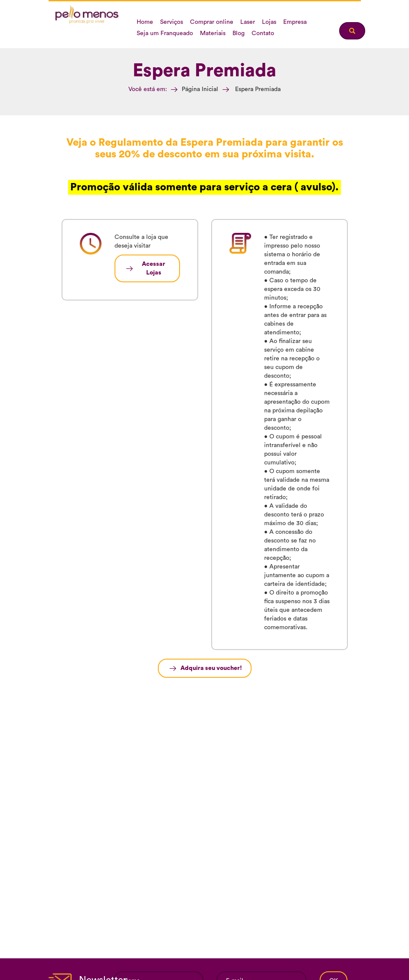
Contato (263, 33)
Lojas (269, 22)
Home (145, 22)
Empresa (295, 22)
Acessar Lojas (154, 268)
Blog (239, 33)
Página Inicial (200, 89)
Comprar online (212, 22)
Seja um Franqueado (165, 33)
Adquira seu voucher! (211, 668)
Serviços (172, 22)
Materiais (213, 33)
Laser (248, 22)
